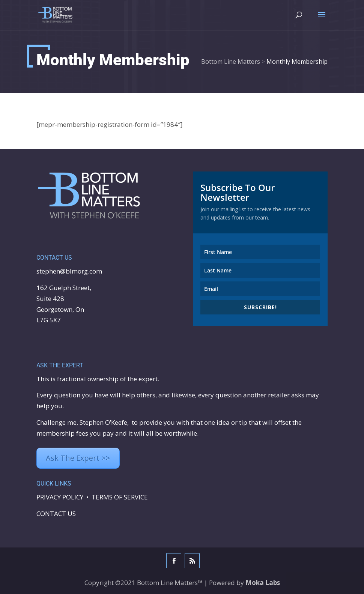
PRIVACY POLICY (60, 497)
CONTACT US (56, 514)
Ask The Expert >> (78, 458)
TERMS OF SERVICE (120, 497)
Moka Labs (263, 583)
